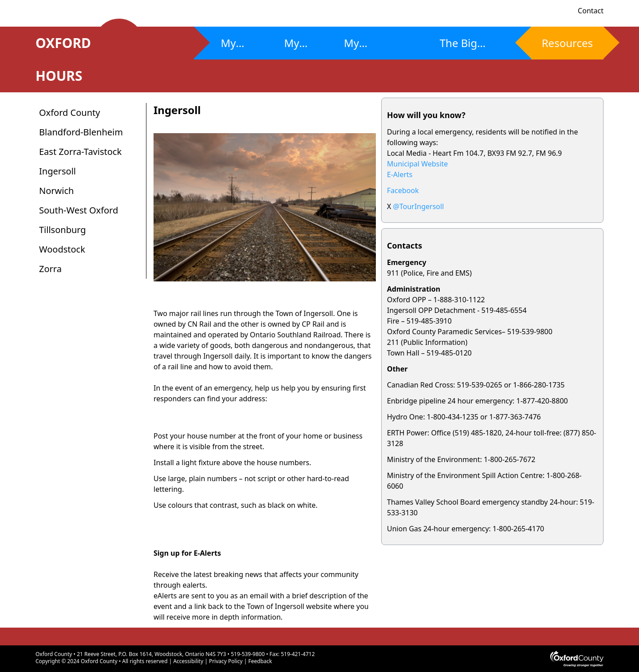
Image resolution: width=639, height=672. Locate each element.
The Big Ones (459, 47)
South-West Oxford (79, 210)
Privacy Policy (226, 661)
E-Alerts (400, 174)
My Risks (233, 47)
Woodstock (62, 249)
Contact (591, 11)
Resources (567, 43)
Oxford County (69, 113)
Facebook (403, 190)
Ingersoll (57, 171)
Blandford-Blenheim (81, 132)
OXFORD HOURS (73, 59)
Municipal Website (417, 164)
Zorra (50, 269)
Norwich (56, 191)
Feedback (260, 661)
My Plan (295, 47)
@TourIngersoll (419, 206)
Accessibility (188, 661)
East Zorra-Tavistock (80, 152)
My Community (373, 47)
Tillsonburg (63, 230)
